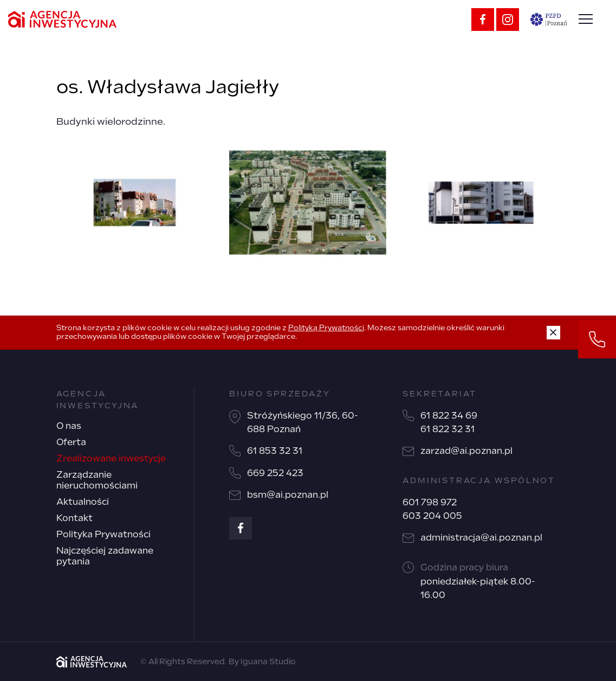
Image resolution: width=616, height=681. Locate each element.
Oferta (71, 442)
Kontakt (74, 518)
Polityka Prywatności (103, 534)
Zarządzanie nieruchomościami (97, 480)
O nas (69, 426)
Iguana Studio (268, 661)
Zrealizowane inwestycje (111, 458)
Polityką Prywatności (326, 328)
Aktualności (83, 502)
